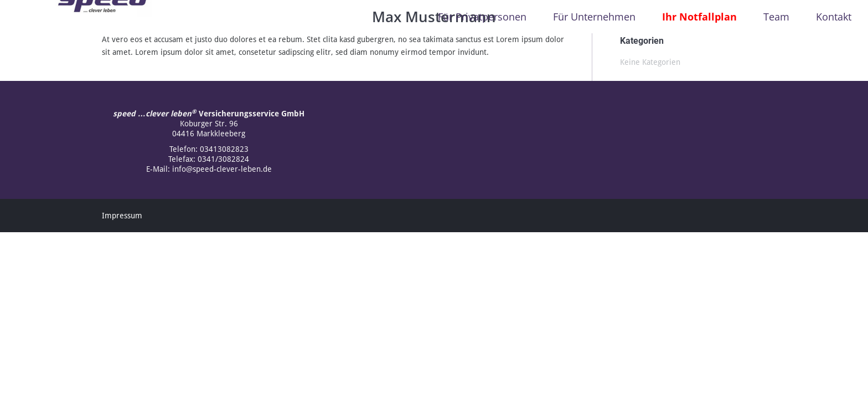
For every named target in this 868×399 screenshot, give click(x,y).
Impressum (122, 216)
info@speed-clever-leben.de (222, 169)
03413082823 (224, 149)
